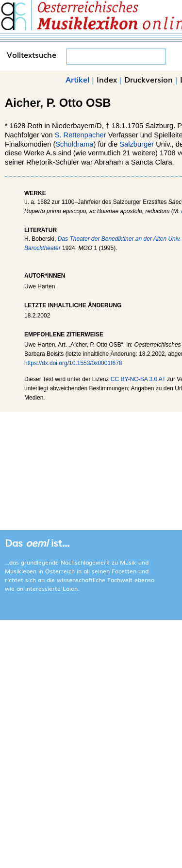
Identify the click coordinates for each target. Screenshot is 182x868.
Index (107, 79)
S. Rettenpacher (81, 135)
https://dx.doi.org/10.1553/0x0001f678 (73, 363)
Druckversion (149, 79)
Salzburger (137, 144)
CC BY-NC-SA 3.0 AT (138, 379)
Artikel (77, 79)
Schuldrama (74, 144)
